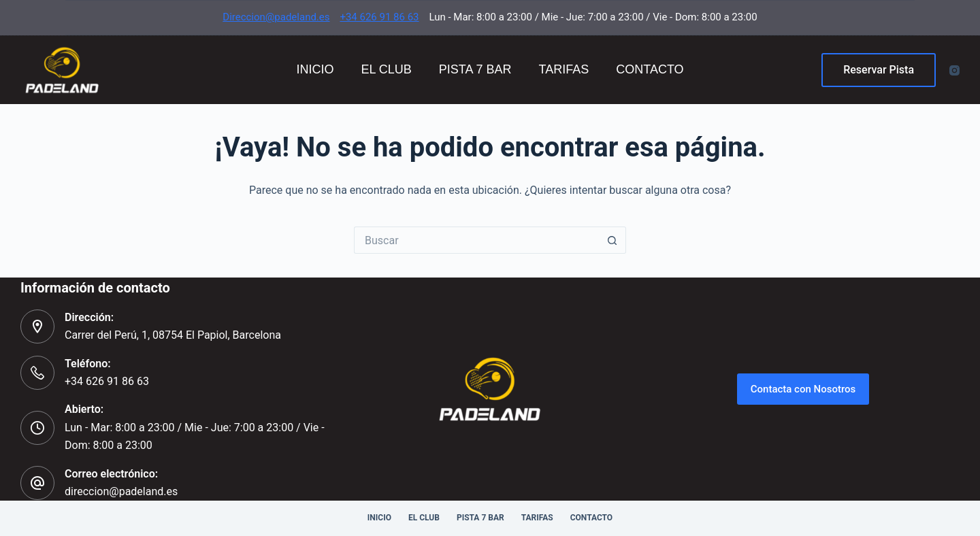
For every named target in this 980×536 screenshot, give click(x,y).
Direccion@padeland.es (276, 17)
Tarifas (564, 69)
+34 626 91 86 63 (379, 17)
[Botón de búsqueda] (612, 240)
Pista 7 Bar (475, 69)
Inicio (315, 69)
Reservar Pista (879, 70)
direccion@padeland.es (121, 491)
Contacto (650, 69)
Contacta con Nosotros (803, 389)
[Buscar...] (476, 240)
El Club (386, 69)
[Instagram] (954, 70)
